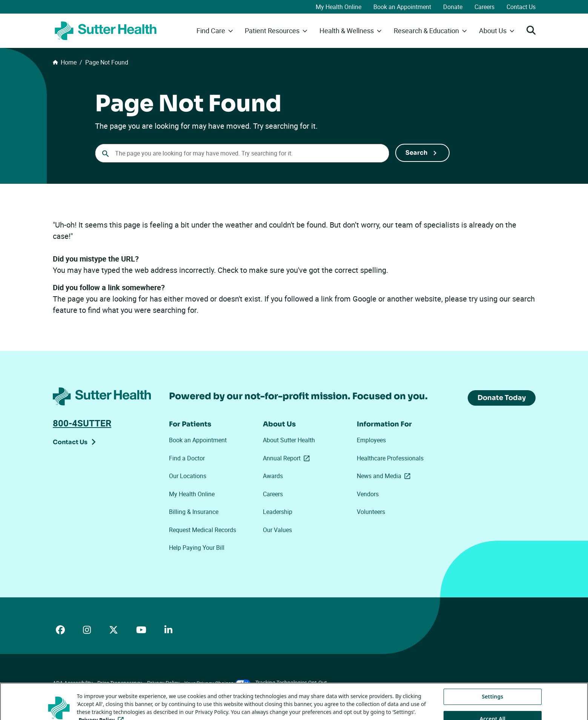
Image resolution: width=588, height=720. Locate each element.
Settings (492, 707)
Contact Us (521, 7)
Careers (484, 7)
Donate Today (502, 398)
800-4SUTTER (82, 423)
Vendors (368, 494)
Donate (453, 7)
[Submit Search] (422, 153)
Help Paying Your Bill (197, 548)
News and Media (385, 476)
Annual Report (288, 458)
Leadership (278, 512)
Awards (273, 476)
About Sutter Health (289, 440)
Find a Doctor (187, 458)
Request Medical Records (203, 530)
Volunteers (371, 512)
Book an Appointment (402, 7)
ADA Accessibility (73, 683)
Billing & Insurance (194, 512)
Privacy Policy (163, 683)
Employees (371, 440)
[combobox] (242, 153)
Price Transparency (120, 683)
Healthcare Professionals (390, 458)
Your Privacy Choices (217, 683)
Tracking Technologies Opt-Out (291, 682)
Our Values (277, 530)
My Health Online (339, 7)
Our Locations (188, 476)
